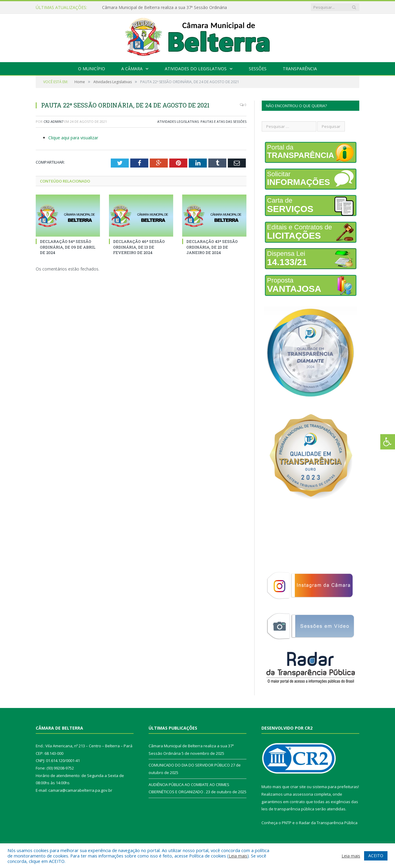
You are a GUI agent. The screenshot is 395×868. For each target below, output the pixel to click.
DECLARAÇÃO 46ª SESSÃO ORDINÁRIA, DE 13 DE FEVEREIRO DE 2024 (139, 247)
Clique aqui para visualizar (73, 138)
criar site (298, 787)
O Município (92, 69)
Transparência (300, 69)
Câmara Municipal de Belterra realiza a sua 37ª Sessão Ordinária (164, 8)
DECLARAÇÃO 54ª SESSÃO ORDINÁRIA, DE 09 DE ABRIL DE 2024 (68, 247)
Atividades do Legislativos (196, 69)
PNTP (287, 823)
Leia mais (238, 856)
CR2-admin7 (53, 121)
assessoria (303, 794)
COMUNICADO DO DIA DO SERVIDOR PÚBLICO (189, 765)
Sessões (258, 69)
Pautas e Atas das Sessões (223, 121)
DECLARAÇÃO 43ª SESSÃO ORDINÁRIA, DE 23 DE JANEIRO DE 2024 (212, 247)
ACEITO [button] (376, 856)
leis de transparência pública (288, 809)
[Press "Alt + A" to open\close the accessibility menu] (388, 442)
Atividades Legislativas (178, 121)
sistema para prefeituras (335, 787)
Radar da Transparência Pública (328, 823)
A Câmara (132, 69)
